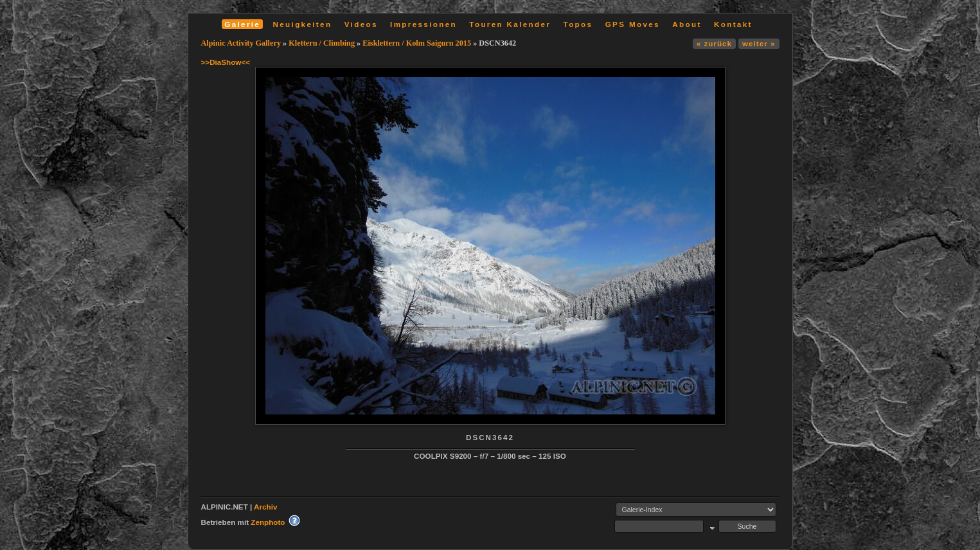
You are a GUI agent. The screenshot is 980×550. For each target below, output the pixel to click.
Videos (361, 24)
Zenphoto (268, 522)
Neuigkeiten (303, 24)
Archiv (265, 507)
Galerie (242, 24)
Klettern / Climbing (322, 43)
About (687, 24)
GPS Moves (633, 24)
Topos (578, 24)
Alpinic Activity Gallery (241, 43)
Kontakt (733, 24)
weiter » (759, 43)
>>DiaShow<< (226, 62)
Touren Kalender (510, 24)
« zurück (714, 43)
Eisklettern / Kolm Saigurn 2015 (417, 43)
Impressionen (423, 24)
